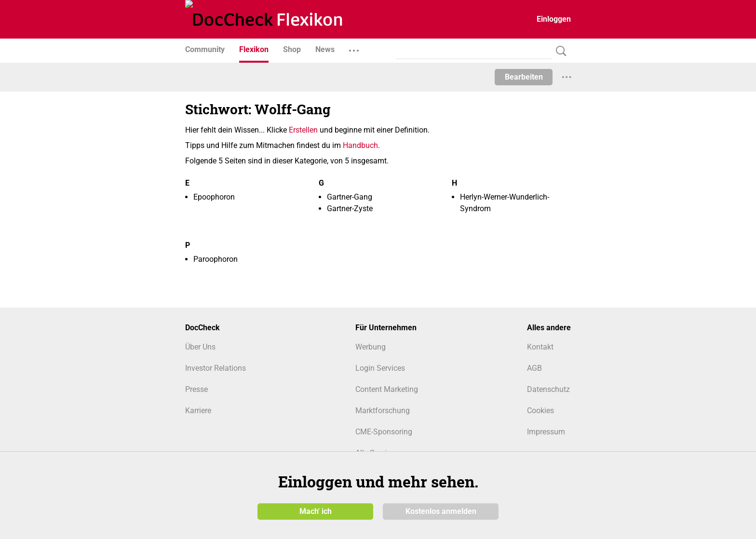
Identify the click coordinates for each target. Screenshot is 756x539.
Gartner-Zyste (350, 209)
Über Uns (200, 347)
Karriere (198, 411)
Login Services (380, 368)
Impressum (546, 432)
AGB (534, 368)
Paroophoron (216, 259)
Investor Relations (216, 368)
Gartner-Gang (350, 197)
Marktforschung (383, 411)
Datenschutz (548, 389)
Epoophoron (214, 197)
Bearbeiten (524, 77)
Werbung (371, 347)
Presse (196, 389)
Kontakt (540, 347)
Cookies (540, 411)
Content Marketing (387, 389)
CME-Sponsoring (384, 432)
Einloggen (554, 19)
